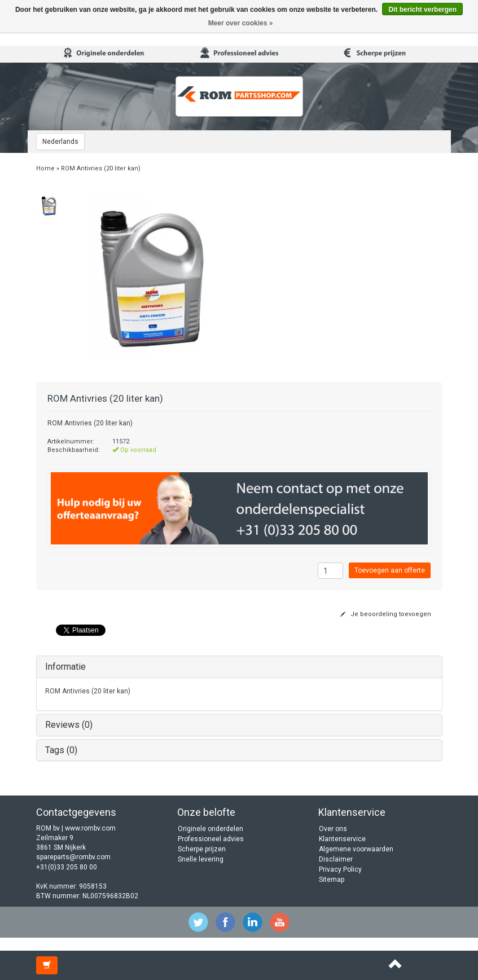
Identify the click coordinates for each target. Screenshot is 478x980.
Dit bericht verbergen (422, 10)
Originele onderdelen (211, 829)
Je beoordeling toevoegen (386, 614)
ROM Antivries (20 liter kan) (101, 168)
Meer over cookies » (241, 23)
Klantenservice (342, 839)
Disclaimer (336, 859)
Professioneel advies (211, 839)
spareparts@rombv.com (73, 857)
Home (45, 168)
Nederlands (60, 142)
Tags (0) (61, 750)
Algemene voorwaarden (356, 849)
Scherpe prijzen (202, 849)
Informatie (65, 667)
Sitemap (332, 880)
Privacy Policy (340, 869)
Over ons (333, 829)
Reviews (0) (69, 725)
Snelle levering (201, 859)
